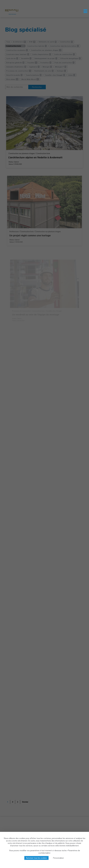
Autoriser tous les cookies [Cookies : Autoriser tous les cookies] (36, 858)
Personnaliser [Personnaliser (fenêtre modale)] (58, 858)
